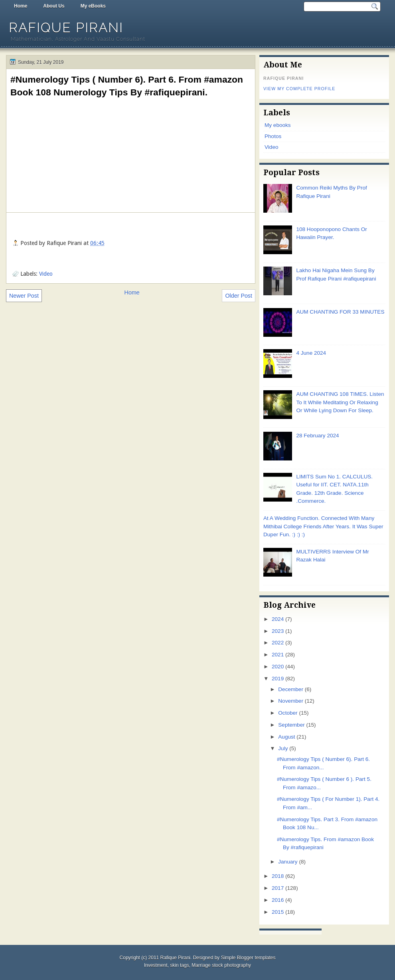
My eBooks (93, 6)
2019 (278, 679)
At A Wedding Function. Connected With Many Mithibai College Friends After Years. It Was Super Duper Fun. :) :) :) (323, 526)
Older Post (239, 296)
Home (21, 6)
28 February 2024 (317, 436)
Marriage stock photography (221, 965)
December (291, 689)
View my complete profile (299, 89)
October (288, 713)
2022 (278, 643)
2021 (278, 655)
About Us (54, 6)
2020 (278, 667)
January (288, 862)
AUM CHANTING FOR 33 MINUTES (340, 312)
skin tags (179, 965)
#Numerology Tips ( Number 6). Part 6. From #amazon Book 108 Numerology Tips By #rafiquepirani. (127, 86)
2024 (278, 619)
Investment (156, 965)
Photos (273, 136)
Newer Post (24, 296)
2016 (278, 900)
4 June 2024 (311, 353)
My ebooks (278, 125)
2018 (278, 876)
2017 (278, 888)
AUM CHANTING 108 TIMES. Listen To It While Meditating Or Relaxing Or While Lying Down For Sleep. (340, 402)
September (291, 725)
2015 (278, 912)
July (283, 748)
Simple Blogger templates (248, 958)
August (286, 737)
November (291, 701)
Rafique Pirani (66, 28)
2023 (278, 631)
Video (46, 274)
